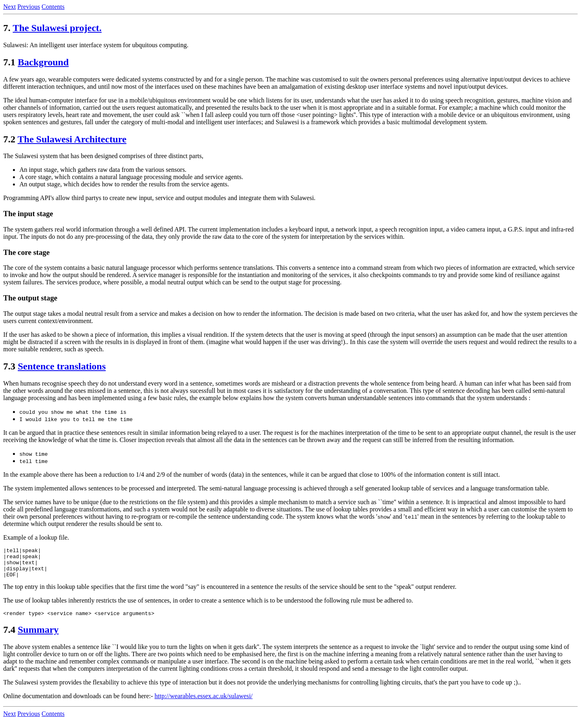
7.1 (9, 62)
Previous (29, 7)
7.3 (9, 366)
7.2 (9, 139)
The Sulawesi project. (57, 28)
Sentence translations (62, 366)
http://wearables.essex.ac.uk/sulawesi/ (204, 703)
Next (9, 7)
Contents (53, 7)
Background (43, 62)
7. (7, 28)
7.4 (9, 637)
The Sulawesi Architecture (72, 139)
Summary (38, 637)
